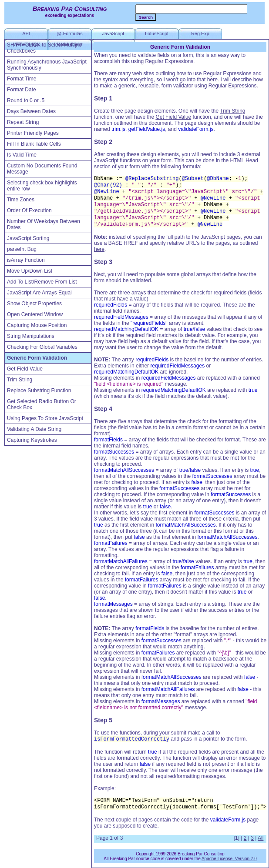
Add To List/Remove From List (42, 282)
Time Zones (21, 200)
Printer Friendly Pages (33, 133)
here (99, 249)
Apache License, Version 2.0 (229, 859)
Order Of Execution (29, 210)
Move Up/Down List (30, 271)
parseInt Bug (22, 249)
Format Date (22, 90)
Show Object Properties (34, 304)
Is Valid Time (22, 155)
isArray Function (26, 260)
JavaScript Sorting (28, 238)
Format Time (22, 79)
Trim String (20, 380)
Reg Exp (200, 33)
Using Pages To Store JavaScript (45, 418)
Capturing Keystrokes (32, 440)
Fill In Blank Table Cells (34, 144)
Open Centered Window (35, 314)
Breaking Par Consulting (70, 8)
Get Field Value (25, 369)
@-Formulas (70, 33)
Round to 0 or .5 (26, 100)
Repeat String (23, 122)
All (261, 838)
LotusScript (157, 33)
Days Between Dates (31, 111)
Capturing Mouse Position (37, 325)
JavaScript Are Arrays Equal (39, 293)
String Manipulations (31, 336)
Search (146, 17)
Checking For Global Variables (42, 347)
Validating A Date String (34, 429)
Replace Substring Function (39, 391)
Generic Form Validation (37, 358)
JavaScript (113, 33)
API (26, 33)
